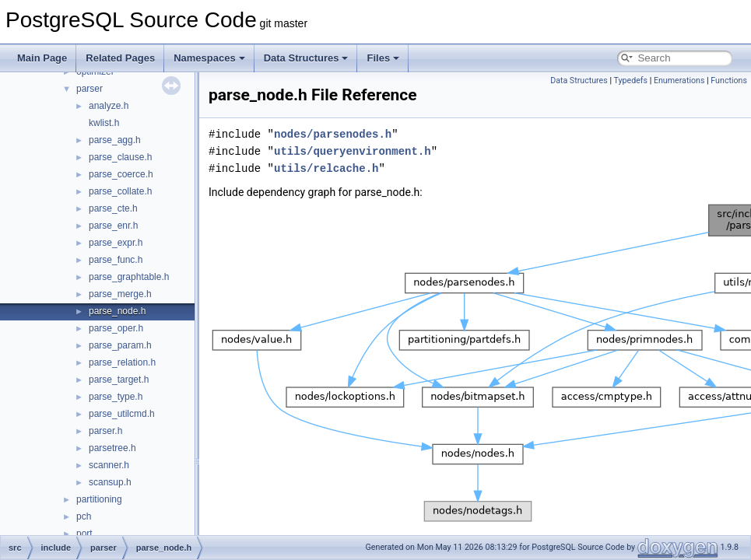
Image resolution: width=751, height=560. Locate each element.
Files (383, 58)
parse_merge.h (120, 294)
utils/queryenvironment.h (353, 151)
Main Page (42, 58)
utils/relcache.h (326, 168)
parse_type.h (116, 397)
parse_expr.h (116, 243)
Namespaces (209, 58)
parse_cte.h (113, 208)
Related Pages (120, 58)
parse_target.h (119, 380)
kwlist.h (104, 123)
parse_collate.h (120, 191)
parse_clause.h (120, 157)
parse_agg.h (115, 140)
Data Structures (306, 58)
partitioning (99, 499)
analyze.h (109, 106)
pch (84, 516)
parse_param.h (120, 345)
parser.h (105, 431)
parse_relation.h (122, 362)
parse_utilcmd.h (122, 414)
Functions (729, 80)
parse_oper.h (116, 328)
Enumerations (679, 80)
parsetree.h (112, 448)
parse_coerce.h (121, 174)
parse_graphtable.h (129, 277)
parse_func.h (116, 260)
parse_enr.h (113, 226)
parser (89, 89)
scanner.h (109, 465)
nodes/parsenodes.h (333, 134)
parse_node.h (117, 311)
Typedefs (630, 80)
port (84, 534)
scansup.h (110, 482)
